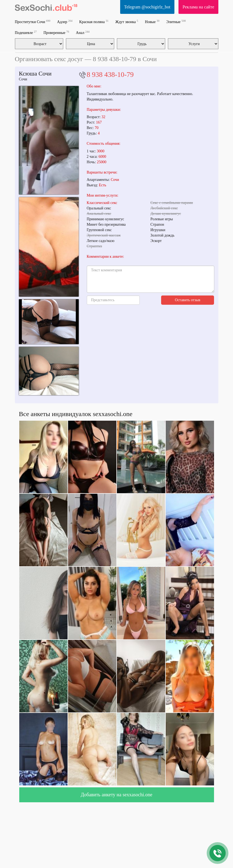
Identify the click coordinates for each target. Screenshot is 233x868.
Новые (152, 22)
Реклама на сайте (198, 7)
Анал (83, 32)
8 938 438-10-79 (110, 75)
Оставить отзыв (188, 300)
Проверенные (56, 32)
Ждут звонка (127, 22)
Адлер (65, 22)
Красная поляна (94, 22)
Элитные (176, 22)
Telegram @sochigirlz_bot (147, 7)
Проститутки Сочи (33, 22)
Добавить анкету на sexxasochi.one (117, 795)
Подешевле (26, 32)
